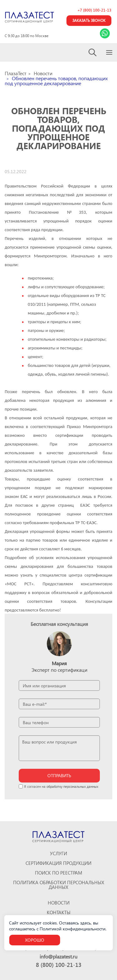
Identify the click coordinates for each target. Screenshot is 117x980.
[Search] (93, 52)
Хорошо (35, 940)
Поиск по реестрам (58, 873)
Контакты (59, 912)
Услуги (58, 853)
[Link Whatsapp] (105, 33)
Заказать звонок (89, 20)
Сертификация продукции (58, 863)
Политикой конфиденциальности (73, 929)
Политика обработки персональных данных (59, 885)
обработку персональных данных (72, 786)
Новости (59, 903)
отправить (59, 775)
